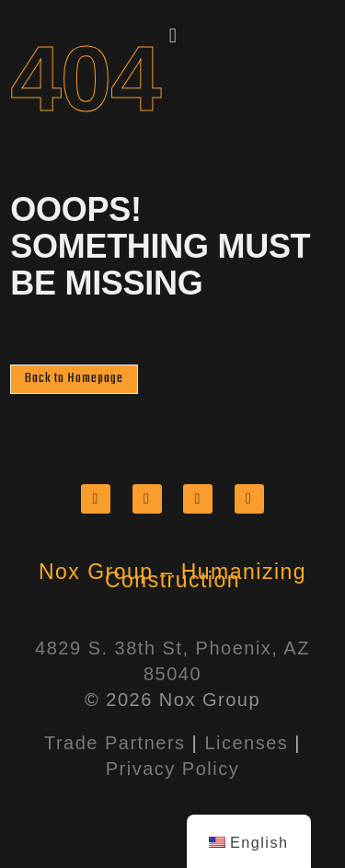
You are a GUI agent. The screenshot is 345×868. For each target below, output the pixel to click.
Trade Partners (115, 743)
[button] (173, 35)
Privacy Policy (172, 769)
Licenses (246, 743)
